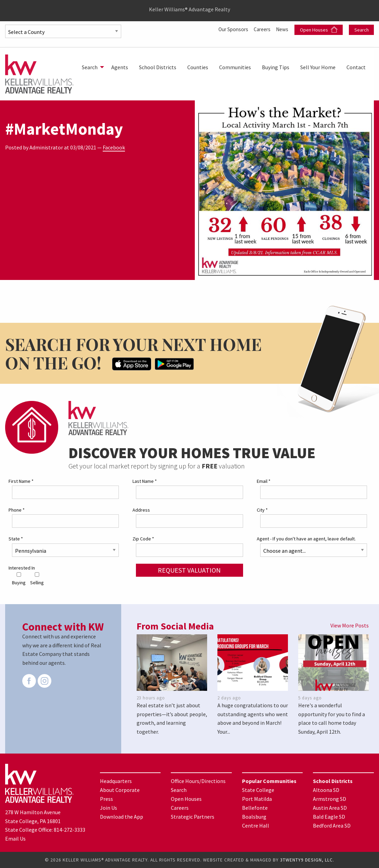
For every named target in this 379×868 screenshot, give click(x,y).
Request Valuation (189, 570)
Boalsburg (254, 816)
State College (258, 790)
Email (264, 481)
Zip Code (143, 539)
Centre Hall (256, 825)
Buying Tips (276, 67)
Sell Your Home (318, 67)
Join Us (109, 807)
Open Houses (319, 30)
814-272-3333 (70, 830)
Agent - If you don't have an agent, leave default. (306, 539)
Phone (17, 510)
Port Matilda (257, 798)
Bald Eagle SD (329, 816)
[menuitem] (91, 67)
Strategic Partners (193, 816)
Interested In (22, 567)
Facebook (114, 147)
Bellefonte (255, 807)
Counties (198, 67)
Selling (37, 579)
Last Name (145, 481)
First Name (21, 481)
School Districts (158, 67)
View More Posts (350, 625)
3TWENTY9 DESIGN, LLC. (307, 860)
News (282, 29)
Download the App (122, 816)
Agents (120, 67)
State (16, 539)
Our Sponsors (230, 29)
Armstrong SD (330, 798)
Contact (356, 67)
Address (141, 510)
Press (106, 798)
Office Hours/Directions (198, 781)
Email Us (15, 839)
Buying (19, 579)
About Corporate (120, 790)
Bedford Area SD (332, 825)
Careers (261, 29)
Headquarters (116, 781)
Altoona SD (326, 790)
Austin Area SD (330, 807)
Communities (235, 67)
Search (362, 30)
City (262, 510)
